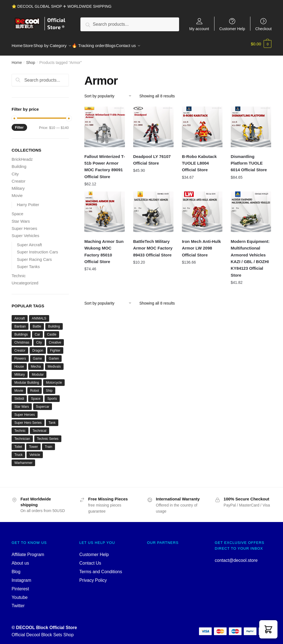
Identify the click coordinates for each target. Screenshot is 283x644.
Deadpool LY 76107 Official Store (152, 156)
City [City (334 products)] (39, 339)
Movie (17, 192)
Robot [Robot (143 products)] (35, 387)
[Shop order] (110, 93)
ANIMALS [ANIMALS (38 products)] (39, 315)
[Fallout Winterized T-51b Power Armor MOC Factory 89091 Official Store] (105, 124)
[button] (268, 629)
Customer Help (232, 29)
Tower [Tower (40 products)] (33, 443)
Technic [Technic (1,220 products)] (20, 427)
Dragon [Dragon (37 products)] (38, 347)
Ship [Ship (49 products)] (49, 387)
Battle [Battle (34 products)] (37, 323)
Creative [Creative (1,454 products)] (55, 339)
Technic (19, 272)
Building (19, 163)
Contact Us (90, 560)
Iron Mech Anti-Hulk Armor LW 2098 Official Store (201, 245)
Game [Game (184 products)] (37, 355)
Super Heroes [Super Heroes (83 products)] (25, 411)
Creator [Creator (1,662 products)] (20, 347)
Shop (31, 59)
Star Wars (21, 218)
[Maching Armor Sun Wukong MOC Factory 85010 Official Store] (105, 208)
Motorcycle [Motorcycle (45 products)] (54, 379)
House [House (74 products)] (19, 363)
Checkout (264, 29)
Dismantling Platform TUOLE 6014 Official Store (249, 160)
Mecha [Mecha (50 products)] (36, 363)
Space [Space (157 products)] (36, 395)
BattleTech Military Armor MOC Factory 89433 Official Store (153, 245)
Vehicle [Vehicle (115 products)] (35, 451)
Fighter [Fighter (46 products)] (55, 347)
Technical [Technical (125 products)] (40, 427)
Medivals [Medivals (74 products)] (54, 363)
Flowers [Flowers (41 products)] (20, 355)
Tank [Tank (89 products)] (52, 419)
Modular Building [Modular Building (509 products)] (27, 379)
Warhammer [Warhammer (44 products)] (23, 459)
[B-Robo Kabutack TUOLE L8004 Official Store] (202, 124)
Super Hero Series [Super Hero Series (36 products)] (28, 419)
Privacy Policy (93, 577)
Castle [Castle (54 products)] (52, 331)
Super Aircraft (29, 241)
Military (18, 185)
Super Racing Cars (34, 256)
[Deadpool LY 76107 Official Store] (154, 124)
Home (17, 59)
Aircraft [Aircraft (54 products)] (20, 315)
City (15, 171)
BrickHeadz (22, 156)
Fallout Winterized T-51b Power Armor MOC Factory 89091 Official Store (105, 163)
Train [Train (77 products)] (49, 443)
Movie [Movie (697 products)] (19, 387)
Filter (19, 124)
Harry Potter (28, 201)
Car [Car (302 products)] (37, 331)
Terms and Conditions (101, 568)
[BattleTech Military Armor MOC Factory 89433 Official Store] (154, 208)
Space (18, 210)
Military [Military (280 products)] (20, 371)
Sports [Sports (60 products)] (52, 395)
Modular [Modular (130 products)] (38, 371)
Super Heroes (24, 225)
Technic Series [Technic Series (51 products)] (48, 435)
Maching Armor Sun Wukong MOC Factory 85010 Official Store (104, 248)
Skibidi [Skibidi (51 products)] (19, 395)
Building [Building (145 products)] (54, 323)
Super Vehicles (25, 232)
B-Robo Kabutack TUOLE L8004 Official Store (199, 160)
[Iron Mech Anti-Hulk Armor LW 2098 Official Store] (202, 208)
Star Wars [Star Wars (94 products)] (22, 403)
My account (199, 29)
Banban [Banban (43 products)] (20, 323)
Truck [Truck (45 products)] (19, 451)
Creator (19, 178)
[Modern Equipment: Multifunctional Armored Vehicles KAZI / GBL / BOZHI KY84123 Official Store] (251, 208)
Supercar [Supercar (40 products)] (43, 403)
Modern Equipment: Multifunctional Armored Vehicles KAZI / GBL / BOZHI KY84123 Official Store (250, 255)
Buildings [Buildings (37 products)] (21, 331)
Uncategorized (25, 280)
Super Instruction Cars (37, 249)
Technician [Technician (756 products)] (22, 435)
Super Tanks (28, 263)
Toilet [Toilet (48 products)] (18, 443)
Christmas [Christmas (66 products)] (22, 339)
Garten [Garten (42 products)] (54, 355)
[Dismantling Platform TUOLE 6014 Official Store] (251, 124)
